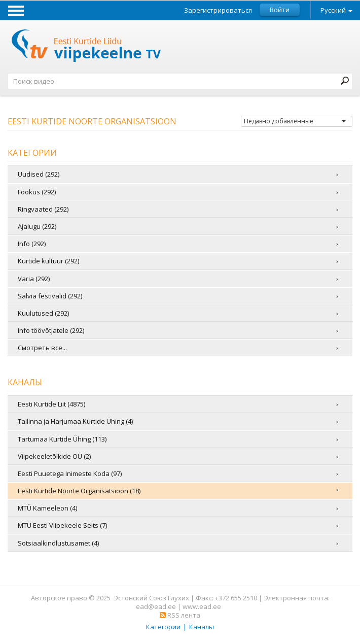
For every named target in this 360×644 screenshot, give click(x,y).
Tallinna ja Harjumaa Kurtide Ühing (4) (75, 421)
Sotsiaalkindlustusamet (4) (58, 543)
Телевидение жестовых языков (87, 47)
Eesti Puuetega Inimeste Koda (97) (70, 473)
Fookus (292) (37, 192)
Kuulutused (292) (43, 313)
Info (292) (32, 244)
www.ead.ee (202, 606)
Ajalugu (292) (37, 226)
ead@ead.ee (156, 606)
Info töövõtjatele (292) (51, 330)
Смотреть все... (42, 348)
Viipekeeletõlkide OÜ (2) (54, 456)
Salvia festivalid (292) (50, 296)
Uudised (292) (39, 174)
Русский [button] (336, 10)
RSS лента (180, 615)
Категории (163, 627)
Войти (280, 10)
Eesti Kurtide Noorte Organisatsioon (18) (79, 491)
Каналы (202, 627)
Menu (16, 10)
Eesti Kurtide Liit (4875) (51, 404)
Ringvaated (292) (43, 209)
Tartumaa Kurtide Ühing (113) (62, 439)
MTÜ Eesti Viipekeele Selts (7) (62, 525)
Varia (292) (34, 279)
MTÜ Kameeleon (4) (47, 508)
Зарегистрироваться (218, 10)
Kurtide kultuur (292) (48, 261)
